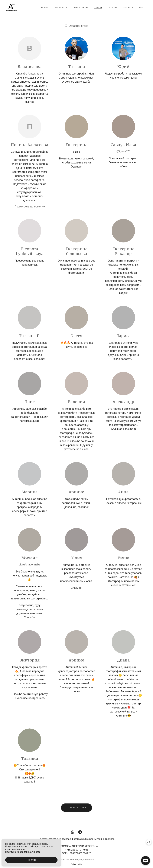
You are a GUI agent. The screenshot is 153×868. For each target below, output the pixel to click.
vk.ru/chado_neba (30, 568)
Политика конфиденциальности (76, 863)
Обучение (113, 7)
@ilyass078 (123, 155)
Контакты (128, 7)
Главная (44, 7)
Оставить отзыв (79, 26)
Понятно (31, 860)
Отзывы (98, 7)
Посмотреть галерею (27, 210)
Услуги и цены (81, 7)
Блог (141, 7)
